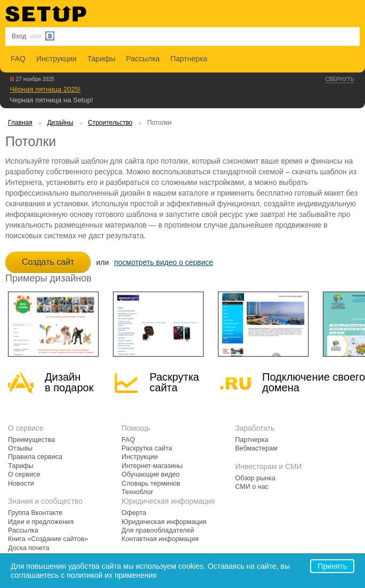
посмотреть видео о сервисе (164, 262)
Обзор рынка (255, 478)
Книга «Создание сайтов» (48, 539)
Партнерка (189, 59)
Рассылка (143, 59)
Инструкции (56, 59)
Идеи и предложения (41, 522)
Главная (20, 123)
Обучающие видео (151, 474)
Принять (332, 566)
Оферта (134, 513)
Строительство (110, 123)
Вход (19, 36)
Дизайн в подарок (69, 382)
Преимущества (31, 440)
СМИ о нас (252, 487)
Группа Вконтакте (35, 513)
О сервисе (24, 474)
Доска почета (29, 548)
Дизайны (60, 123)
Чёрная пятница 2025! (45, 89)
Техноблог (137, 492)
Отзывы (20, 448)
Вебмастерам (256, 448)
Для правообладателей (158, 530)
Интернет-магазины (152, 466)
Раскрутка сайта (175, 382)
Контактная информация (160, 539)
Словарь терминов (151, 484)
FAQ (18, 59)
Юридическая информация (164, 522)
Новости (21, 484)
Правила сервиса (35, 457)
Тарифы (102, 59)
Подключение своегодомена (314, 382)
